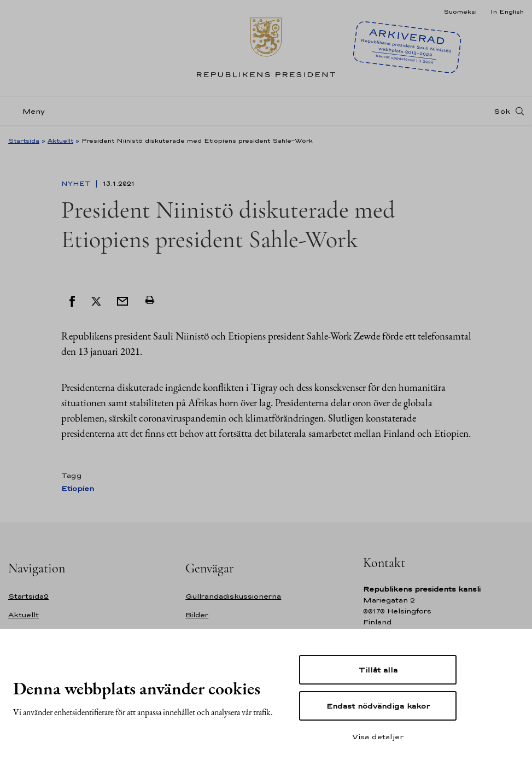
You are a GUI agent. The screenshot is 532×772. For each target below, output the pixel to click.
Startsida (24, 141)
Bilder (197, 615)
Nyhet (77, 184)
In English (507, 11)
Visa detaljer (378, 736)
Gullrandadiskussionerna (233, 596)
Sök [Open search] (502, 111)
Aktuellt (60, 141)
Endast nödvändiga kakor (378, 706)
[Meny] (30, 111)
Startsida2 (28, 596)
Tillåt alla (378, 670)
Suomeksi (460, 11)
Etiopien (78, 489)
